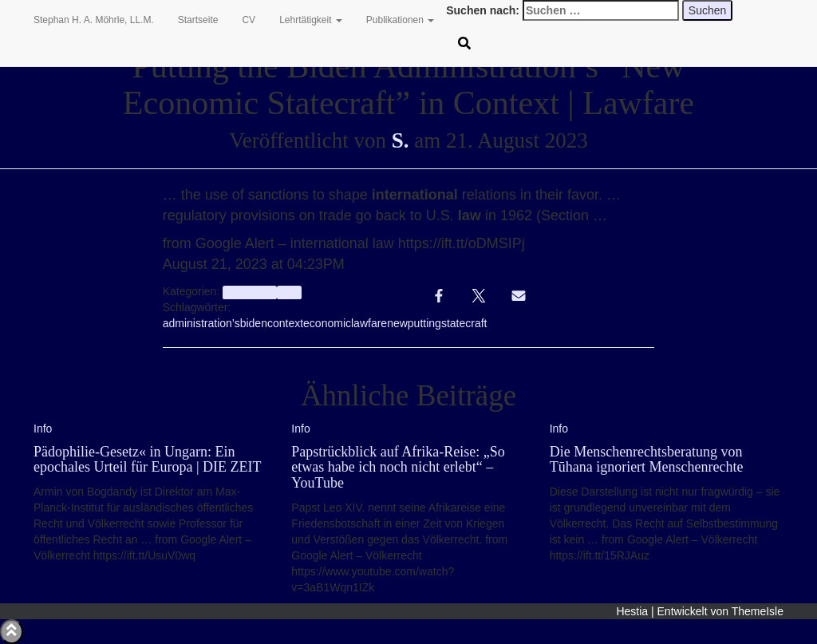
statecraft (464, 323)
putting (424, 323)
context (285, 323)
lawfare (369, 323)
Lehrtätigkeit (311, 20)
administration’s (201, 323)
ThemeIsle (758, 611)
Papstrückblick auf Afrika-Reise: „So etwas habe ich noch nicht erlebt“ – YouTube (398, 468)
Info (289, 292)
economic (327, 323)
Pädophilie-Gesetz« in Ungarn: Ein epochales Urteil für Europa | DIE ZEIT (148, 460)
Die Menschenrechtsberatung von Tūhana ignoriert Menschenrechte (647, 460)
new (397, 323)
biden (254, 323)
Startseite (198, 20)
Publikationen (400, 20)
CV (249, 20)
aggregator (249, 292)
